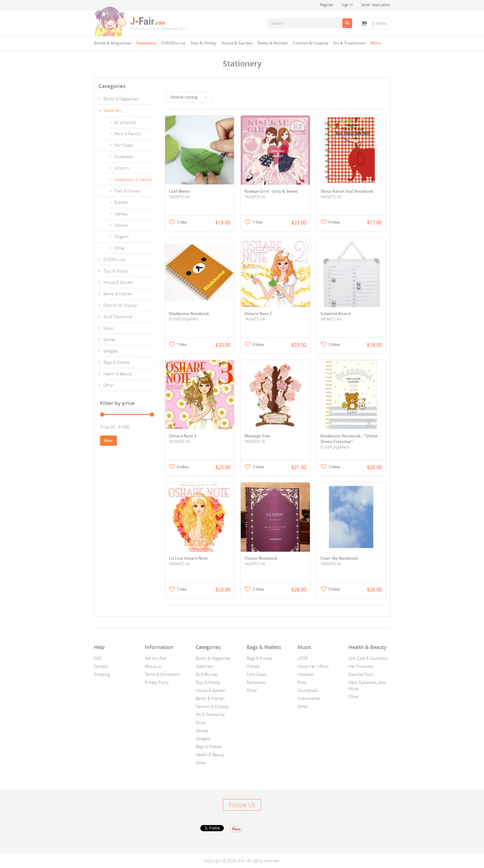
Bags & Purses (259, 658)
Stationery (146, 43)
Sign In (347, 5)
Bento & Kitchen (273, 43)
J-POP (303, 658)
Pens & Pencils (128, 134)
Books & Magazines (113, 43)
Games (110, 339)
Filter (108, 441)
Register (327, 5)
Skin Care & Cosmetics (368, 658)
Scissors (122, 168)
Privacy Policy (157, 682)
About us (153, 666)
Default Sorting (189, 97)
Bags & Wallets (117, 362)
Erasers (121, 202)
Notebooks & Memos (133, 179)
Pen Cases (124, 145)
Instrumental (309, 698)
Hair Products (361, 666)
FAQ (98, 658)
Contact (101, 666)
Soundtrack (308, 690)
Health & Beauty (118, 374)
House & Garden (237, 43)
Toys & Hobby (203, 43)
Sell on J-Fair (156, 658)
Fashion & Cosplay (311, 43)
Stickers (121, 225)
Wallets (253, 666)
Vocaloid (305, 674)
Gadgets (111, 351)
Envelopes (124, 157)
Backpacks (256, 682)
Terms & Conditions (162, 674)
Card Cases (257, 674)
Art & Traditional (349, 43)
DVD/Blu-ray (173, 43)
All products (125, 122)
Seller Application (376, 5)
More (376, 43)
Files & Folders (128, 191)
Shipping (102, 674)
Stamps (121, 214)
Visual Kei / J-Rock (313, 666)
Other (120, 248)
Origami (122, 237)
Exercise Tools (361, 674)
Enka (302, 682)
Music (109, 328)
